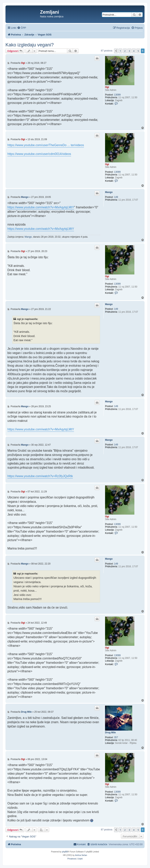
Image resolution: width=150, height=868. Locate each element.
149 (116, 197)
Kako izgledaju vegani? (30, 45)
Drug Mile (110, 733)
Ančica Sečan (81, 855)
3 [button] (129, 51)
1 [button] (120, 51)
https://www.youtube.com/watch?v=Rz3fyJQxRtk (40, 476)
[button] (116, 51)
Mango (109, 192)
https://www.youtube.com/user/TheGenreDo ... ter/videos (46, 145)
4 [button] (134, 51)
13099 (117, 95)
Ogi (107, 87)
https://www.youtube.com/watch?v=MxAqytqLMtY (41, 207)
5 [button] (138, 51)
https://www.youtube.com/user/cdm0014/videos (39, 154)
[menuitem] (22, 28)
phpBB (65, 852)
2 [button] (125, 51)
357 (116, 737)
